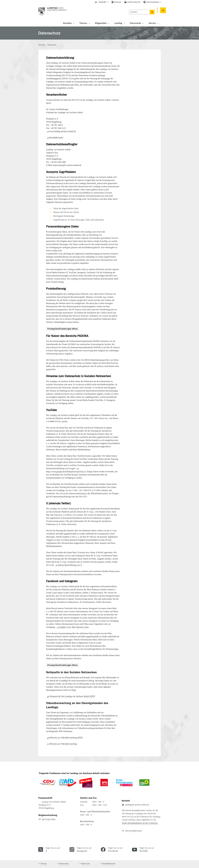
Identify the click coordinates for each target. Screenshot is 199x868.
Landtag (118, 23)
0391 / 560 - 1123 (100, 805)
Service (152, 23)
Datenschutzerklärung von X (70, 565)
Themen (83, 23)
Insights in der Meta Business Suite (74, 627)
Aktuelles (67, 23)
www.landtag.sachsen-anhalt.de (63, 131)
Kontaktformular (56, 137)
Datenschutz (64, 864)
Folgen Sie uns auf (56, 850)
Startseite (42, 45)
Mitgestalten (101, 23)
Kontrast (118, 2)
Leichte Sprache (134, 2)
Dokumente (135, 23)
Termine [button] (127, 10)
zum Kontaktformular (133, 831)
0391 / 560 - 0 (98, 802)
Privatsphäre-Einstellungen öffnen (63, 329)
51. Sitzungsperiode (150, 10)
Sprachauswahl (153, 2)
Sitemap (43, 864)
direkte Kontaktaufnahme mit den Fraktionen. (140, 823)
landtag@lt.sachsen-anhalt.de (137, 804)
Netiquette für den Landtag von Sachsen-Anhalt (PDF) (72, 696)
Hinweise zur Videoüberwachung (63, 744)
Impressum (86, 864)
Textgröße (102, 2)
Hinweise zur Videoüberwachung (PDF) (66, 737)
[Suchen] (101, 10)
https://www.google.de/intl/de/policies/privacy (65, 472)
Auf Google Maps (49, 819)
